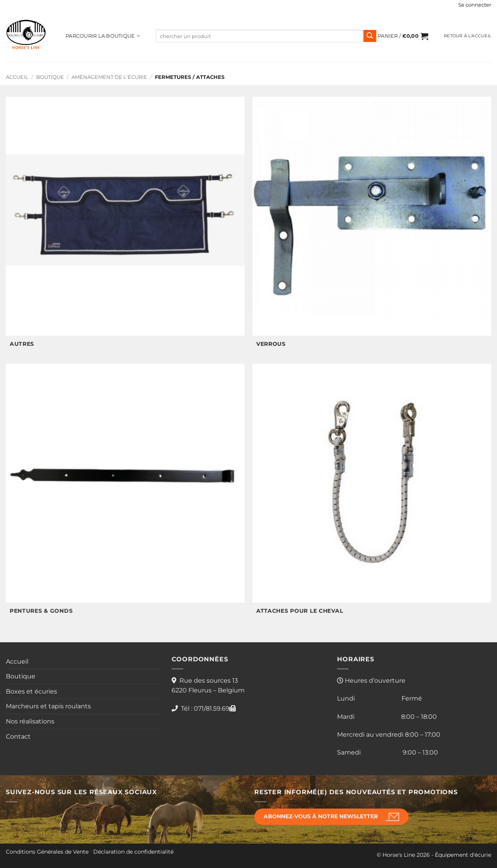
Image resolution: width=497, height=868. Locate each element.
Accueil (17, 77)
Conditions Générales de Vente (47, 852)
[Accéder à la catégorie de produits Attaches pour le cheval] (372, 493)
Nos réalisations (30, 721)
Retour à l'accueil (467, 36)
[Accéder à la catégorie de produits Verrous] (372, 226)
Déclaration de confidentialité (133, 852)
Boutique (50, 77)
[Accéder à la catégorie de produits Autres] (125, 226)
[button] (475, 5)
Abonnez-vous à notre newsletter (321, 816)
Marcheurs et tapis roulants (48, 706)
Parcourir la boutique (103, 36)
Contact (18, 736)
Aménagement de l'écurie (109, 77)
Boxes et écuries (31, 691)
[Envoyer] (370, 36)
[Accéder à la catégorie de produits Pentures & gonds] (125, 493)
